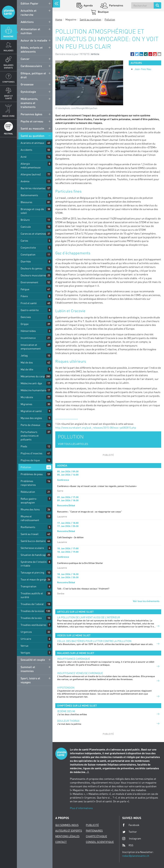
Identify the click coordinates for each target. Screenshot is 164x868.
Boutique (103, 12)
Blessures (26, 202)
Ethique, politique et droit (33, 75)
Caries (24, 241)
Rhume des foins (30, 509)
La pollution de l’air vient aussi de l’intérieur (89, 617)
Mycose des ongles (31, 418)
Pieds (24, 446)
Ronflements (28, 527)
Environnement (29, 282)
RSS (128, 845)
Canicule (26, 227)
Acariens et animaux (32, 143)
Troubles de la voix (31, 618)
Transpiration (28, 586)
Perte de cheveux (30, 425)
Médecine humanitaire (34, 390)
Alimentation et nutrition (30, 31)
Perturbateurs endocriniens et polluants (30, 436)
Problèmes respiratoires (28, 483)
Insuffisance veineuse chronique (80, 673)
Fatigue (25, 289)
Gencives (26, 317)
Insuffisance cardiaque (74, 659)
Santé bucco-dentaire (33, 541)
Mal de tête (27, 369)
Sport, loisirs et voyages (30, 680)
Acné (24, 157)
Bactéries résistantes (33, 188)
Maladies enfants (9, 66)
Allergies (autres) (31, 174)
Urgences (26, 632)
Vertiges (25, 653)
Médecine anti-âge (31, 383)
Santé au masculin (32, 128)
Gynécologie (28, 92)
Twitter (130, 832)
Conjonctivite (28, 248)
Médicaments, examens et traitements (29, 103)
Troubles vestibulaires (33, 625)
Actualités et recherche (28, 12)
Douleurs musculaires (33, 275)
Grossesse (27, 84)
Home (59, 19)
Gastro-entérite (30, 310)
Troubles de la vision (32, 611)
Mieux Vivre (9, 116)
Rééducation (28, 492)
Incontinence (28, 338)
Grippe (25, 324)
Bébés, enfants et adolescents (32, 49)
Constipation (28, 254)
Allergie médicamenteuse (31, 165)
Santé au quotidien (33, 136)
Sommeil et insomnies (28, 669)
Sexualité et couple (33, 660)
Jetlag (24, 355)
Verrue (24, 646)
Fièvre (24, 296)
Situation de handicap (33, 555)
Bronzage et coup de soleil (32, 211)
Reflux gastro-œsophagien (29, 501)
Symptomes (9, 82)
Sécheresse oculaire (32, 548)
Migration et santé (31, 411)
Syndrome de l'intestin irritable (34, 564)
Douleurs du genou (31, 268)
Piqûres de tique (30, 460)
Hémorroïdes (28, 331)
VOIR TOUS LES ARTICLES (73, 444)
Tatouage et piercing (32, 572)
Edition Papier (30, 3)
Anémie (25, 181)
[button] (132, 54)
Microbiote (27, 397)
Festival (8, 134)
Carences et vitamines (33, 234)
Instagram (132, 838)
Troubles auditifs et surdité (32, 595)
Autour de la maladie (34, 40)
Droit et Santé (8, 97)
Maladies (9, 50)
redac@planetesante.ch (136, 856)
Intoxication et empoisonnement (31, 347)
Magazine (8, 36)
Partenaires (116, 5)
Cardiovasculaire (31, 66)
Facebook (131, 825)
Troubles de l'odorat (32, 604)
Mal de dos (27, 362)
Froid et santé (29, 303)
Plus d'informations (81, 808)
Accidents (26, 150)
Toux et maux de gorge (34, 579)
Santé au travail (30, 534)
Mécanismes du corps (33, 376)
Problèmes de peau (32, 474)
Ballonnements (29, 195)
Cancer (25, 59)
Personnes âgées (31, 114)
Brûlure (25, 220)
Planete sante (8, 12)
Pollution (26, 467)
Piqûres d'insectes (31, 453)
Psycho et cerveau (32, 121)
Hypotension (66, 688)
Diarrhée (26, 261)
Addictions (27, 22)
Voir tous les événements (146, 601)
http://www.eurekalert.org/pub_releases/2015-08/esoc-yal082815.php (96, 428)
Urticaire (26, 639)
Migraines (26, 404)
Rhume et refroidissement (30, 518)
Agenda (88, 5)
